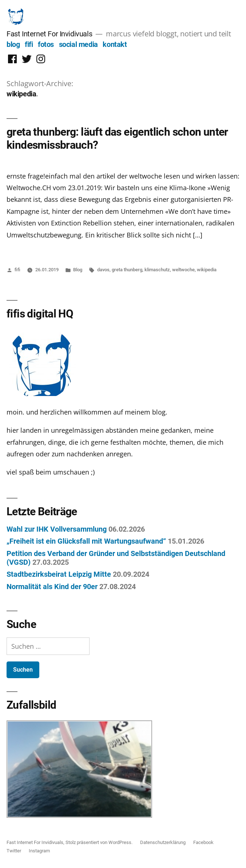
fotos (46, 44)
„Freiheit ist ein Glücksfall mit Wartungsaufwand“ (86, 541)
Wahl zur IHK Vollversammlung (57, 529)
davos (103, 270)
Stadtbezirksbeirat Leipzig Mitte (59, 574)
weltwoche (183, 270)
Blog (78, 270)
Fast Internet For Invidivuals (49, 34)
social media (78, 44)
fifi (29, 44)
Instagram (39, 851)
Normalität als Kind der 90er (52, 587)
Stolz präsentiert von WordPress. (100, 842)
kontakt (115, 44)
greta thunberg (127, 270)
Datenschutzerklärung (163, 842)
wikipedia (207, 270)
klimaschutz (157, 270)
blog (13, 44)
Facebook (203, 842)
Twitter (14, 851)
